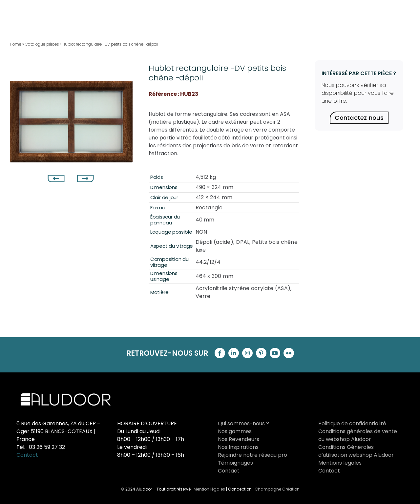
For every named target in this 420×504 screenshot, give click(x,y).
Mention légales (209, 489)
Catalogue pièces (42, 44)
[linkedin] (234, 353)
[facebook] (220, 353)
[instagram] (247, 353)
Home (16, 44)
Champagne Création (277, 489)
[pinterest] (261, 353)
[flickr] (289, 353)
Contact (27, 455)
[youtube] (275, 353)
